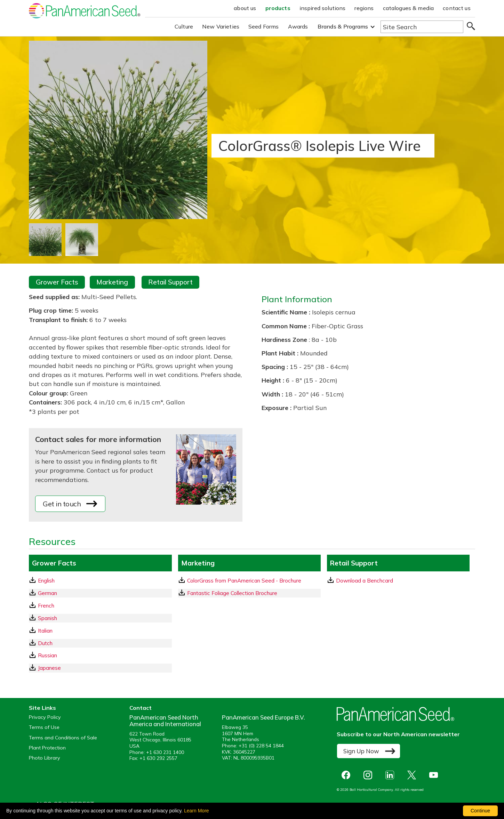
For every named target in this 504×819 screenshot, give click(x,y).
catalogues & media (409, 8)
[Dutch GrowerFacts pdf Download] (100, 643)
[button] (346, 27)
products (278, 8)
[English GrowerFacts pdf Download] (100, 581)
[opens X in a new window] (413, 775)
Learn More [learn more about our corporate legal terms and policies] (197, 811)
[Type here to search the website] (422, 27)
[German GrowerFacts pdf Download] (100, 593)
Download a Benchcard (360, 580)
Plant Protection (47, 748)
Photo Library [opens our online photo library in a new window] (45, 758)
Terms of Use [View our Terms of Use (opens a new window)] (44, 727)
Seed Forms (264, 26)
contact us (457, 8)
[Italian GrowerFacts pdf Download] (100, 631)
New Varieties (221, 26)
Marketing (112, 282)
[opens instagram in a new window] (370, 775)
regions (364, 8)
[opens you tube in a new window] (435, 775)
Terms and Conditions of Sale (63, 738)
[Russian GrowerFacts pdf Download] (100, 655)
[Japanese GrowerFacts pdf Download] (100, 668)
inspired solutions (323, 8)
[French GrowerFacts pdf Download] (100, 606)
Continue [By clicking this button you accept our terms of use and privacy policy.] (480, 811)
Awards (298, 26)
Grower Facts (57, 282)
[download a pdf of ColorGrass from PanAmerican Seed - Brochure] (249, 581)
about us (245, 8)
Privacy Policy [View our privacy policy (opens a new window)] (45, 717)
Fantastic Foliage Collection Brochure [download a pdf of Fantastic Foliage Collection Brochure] (228, 593)
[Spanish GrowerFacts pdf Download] (100, 618)
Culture (184, 26)
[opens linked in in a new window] (391, 775)
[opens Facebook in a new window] (348, 775)
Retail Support (170, 282)
